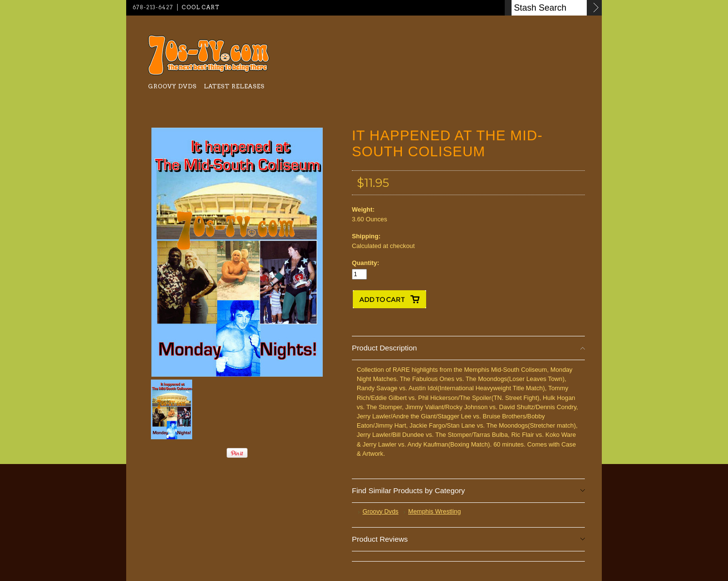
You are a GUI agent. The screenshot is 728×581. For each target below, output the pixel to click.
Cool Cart (200, 7)
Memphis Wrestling (435, 511)
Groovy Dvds (172, 86)
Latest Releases (234, 86)
